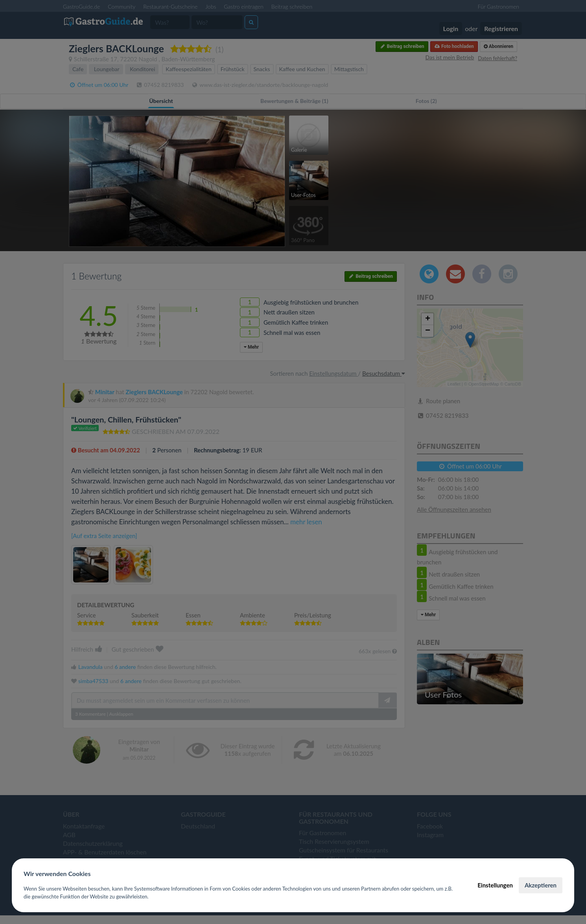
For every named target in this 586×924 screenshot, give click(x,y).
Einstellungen (495, 885)
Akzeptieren (541, 885)
